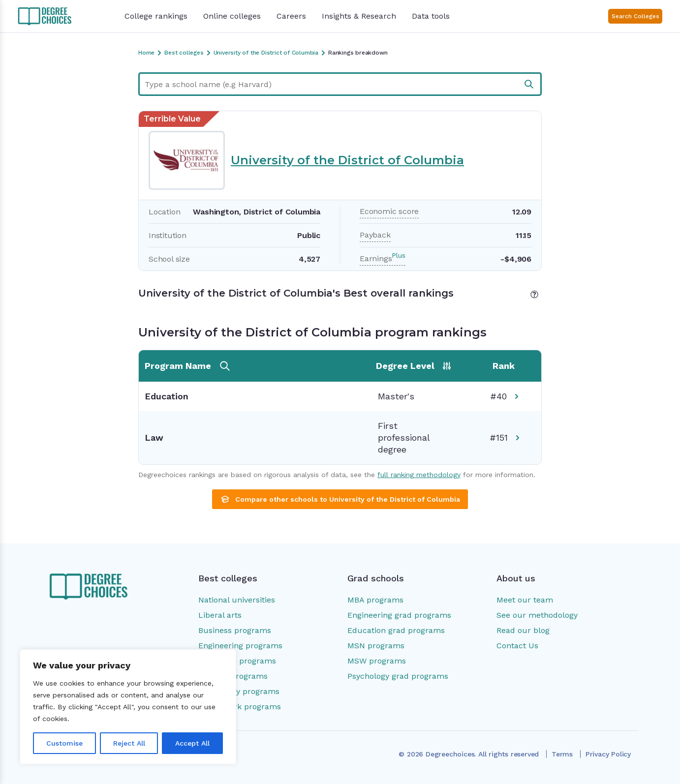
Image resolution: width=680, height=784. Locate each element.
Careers (291, 16)
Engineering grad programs (399, 615)
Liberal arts (220, 615)
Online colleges (232, 16)
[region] (128, 707)
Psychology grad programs (398, 676)
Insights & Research (359, 16)
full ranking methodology (419, 475)
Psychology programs (239, 691)
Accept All (192, 743)
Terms (562, 754)
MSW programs (377, 661)
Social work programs (240, 707)
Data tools (431, 16)
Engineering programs (240, 646)
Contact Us (517, 646)
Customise (64, 743)
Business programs (235, 630)
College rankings (156, 16)
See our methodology (537, 615)
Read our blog (523, 630)
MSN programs (376, 646)
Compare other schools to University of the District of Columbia (340, 499)
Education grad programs (396, 630)
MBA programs (375, 600)
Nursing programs (233, 676)
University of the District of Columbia (347, 160)
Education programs (237, 661)
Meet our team (525, 600)
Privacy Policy (608, 754)
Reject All (129, 743)
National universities (237, 600)
